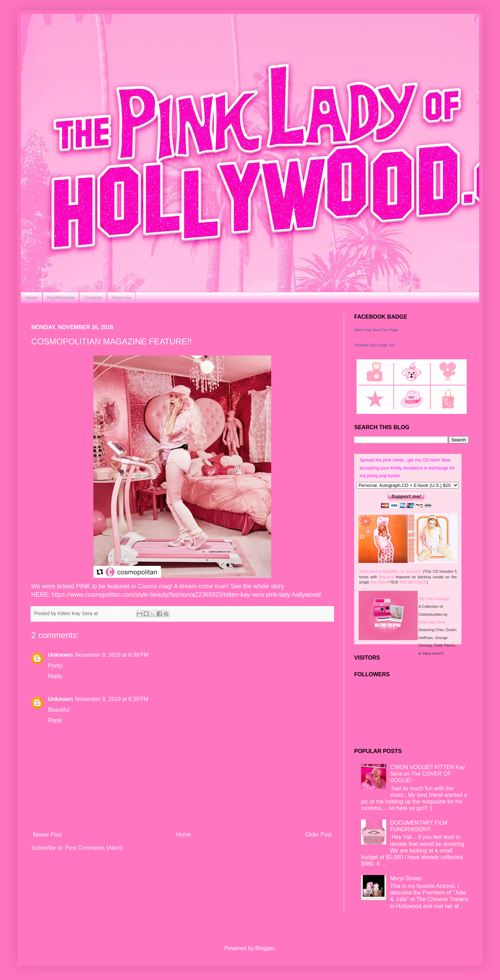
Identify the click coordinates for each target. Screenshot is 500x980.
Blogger (265, 948)
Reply (55, 676)
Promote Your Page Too (374, 345)
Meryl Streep (406, 878)
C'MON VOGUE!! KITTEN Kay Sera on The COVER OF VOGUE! (427, 774)
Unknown (60, 655)
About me (122, 298)
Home (31, 298)
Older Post (318, 835)
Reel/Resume (61, 298)
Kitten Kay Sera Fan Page (376, 330)
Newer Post (47, 835)
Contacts (93, 298)
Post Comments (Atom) (94, 848)
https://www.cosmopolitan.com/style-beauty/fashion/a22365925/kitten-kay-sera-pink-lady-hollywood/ (186, 595)
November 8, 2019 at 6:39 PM (112, 655)
